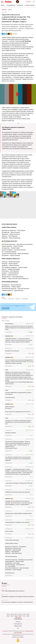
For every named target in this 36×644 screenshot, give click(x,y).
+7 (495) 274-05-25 (18, 619)
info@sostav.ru (18, 617)
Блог (12, 336)
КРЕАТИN (8, 336)
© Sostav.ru (6, 631)
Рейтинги (20, 5)
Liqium (22, 637)
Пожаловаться (9, 332)
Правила (7, 320)
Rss (18, 628)
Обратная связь (18, 626)
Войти (3, 320)
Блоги (3, 5)
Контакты (18, 622)
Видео (4, 583)
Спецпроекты (11, 5)
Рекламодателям (18, 624)
